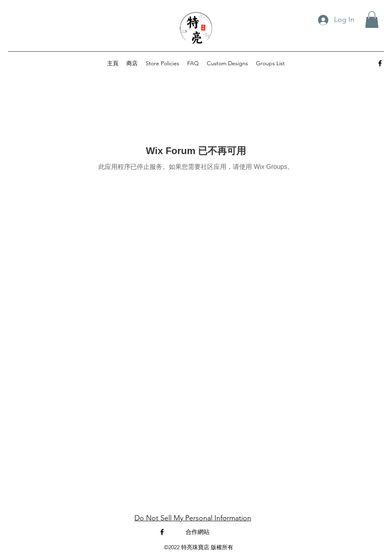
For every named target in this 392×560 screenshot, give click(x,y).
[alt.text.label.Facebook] (380, 63)
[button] (372, 20)
